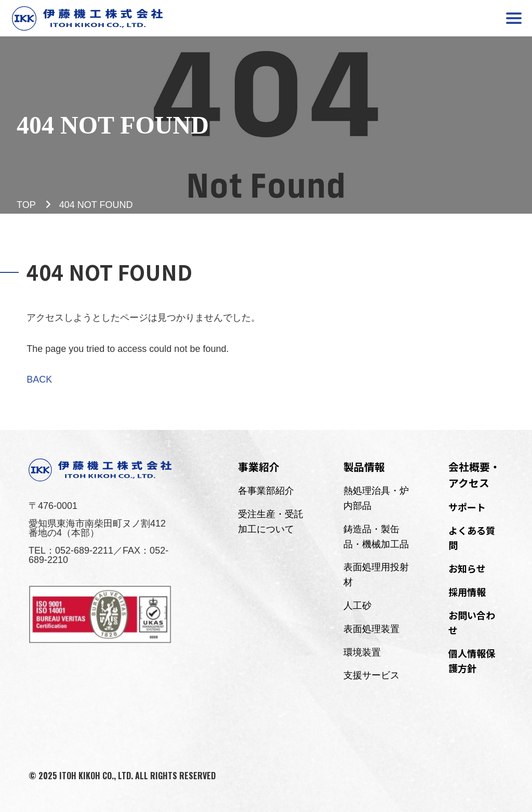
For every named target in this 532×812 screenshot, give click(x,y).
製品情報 (364, 467)
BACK (39, 379)
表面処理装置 (371, 629)
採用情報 (467, 592)
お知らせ (467, 568)
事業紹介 (259, 467)
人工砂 (357, 606)
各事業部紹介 (266, 491)
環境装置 (362, 652)
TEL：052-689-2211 (71, 551)
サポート (467, 507)
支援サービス (371, 675)
